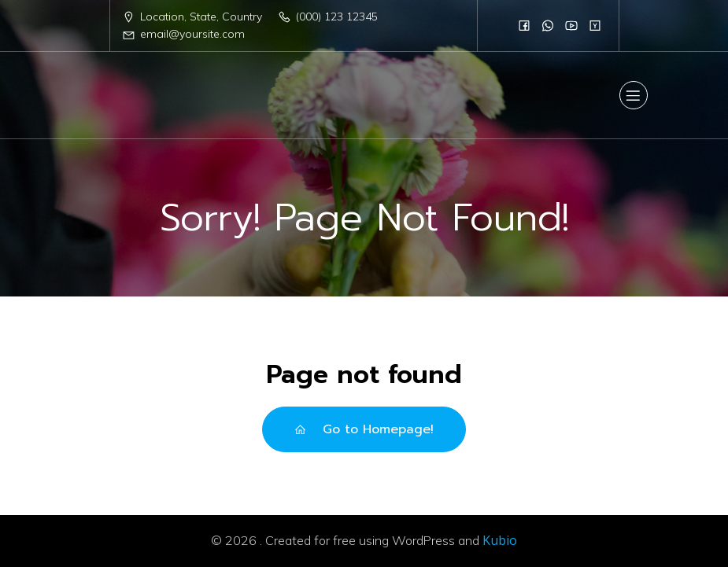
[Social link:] (524, 25)
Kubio (500, 540)
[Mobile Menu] (634, 95)
